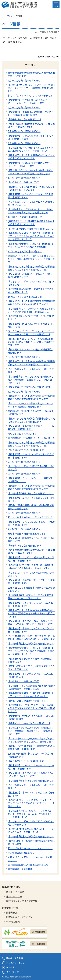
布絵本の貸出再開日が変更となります (27, 533)
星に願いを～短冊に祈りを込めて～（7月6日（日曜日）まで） (30, 413)
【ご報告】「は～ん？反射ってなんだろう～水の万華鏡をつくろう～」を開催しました (31, 149)
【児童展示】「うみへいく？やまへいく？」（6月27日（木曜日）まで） (31, 767)
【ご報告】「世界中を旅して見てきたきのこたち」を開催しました (31, 291)
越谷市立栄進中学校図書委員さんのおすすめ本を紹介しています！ (31, 74)
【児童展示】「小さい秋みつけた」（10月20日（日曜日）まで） (31, 675)
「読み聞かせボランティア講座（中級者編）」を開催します (31, 351)
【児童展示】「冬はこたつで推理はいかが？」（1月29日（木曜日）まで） (31, 164)
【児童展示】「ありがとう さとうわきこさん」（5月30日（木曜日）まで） (31, 774)
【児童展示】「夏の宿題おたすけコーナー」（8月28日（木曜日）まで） (31, 428)
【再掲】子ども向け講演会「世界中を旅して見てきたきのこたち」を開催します (31, 420)
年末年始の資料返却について (22, 853)
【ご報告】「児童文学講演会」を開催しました (31, 229)
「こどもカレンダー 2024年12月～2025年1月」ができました (31, 823)
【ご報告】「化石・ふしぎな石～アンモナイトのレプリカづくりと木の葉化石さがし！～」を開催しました (31, 803)
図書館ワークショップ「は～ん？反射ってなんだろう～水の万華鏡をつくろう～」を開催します (31, 259)
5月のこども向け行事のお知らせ (24, 80)
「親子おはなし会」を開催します (25, 119)
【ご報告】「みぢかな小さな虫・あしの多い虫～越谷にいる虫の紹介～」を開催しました (31, 566)
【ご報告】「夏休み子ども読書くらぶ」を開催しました (31, 318)
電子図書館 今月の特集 (20, 869)
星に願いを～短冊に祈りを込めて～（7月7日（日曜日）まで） (30, 755)
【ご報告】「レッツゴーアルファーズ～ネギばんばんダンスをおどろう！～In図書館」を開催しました (31, 708)
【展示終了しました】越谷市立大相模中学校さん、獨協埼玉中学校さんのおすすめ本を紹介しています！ (31, 613)
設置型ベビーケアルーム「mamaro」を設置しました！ (31, 859)
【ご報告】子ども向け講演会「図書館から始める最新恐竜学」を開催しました (31, 687)
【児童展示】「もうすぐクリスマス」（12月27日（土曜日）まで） (31, 196)
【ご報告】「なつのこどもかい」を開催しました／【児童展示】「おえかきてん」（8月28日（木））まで (31, 380)
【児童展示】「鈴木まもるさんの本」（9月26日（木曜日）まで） (31, 717)
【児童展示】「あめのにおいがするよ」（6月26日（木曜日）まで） (31, 456)
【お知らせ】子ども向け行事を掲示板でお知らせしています (31, 842)
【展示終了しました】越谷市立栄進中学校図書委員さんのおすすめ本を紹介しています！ (31, 268)
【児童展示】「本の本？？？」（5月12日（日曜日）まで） (31, 794)
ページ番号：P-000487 (47, 32)
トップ (6, 16)
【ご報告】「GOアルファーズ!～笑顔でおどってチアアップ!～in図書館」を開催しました (31, 310)
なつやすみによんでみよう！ (22, 434)
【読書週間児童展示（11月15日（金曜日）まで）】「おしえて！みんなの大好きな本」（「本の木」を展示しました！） (31, 651)
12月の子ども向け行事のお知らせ (25, 217)
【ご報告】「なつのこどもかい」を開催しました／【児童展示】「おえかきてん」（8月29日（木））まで (31, 731)
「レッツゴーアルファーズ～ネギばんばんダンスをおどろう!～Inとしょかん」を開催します (31, 740)
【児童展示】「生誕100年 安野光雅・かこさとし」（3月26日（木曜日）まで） (31, 113)
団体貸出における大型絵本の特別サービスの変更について (31, 589)
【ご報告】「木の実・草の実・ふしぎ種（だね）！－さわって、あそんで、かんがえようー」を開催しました (30, 814)
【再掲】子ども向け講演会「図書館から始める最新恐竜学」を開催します (31, 747)
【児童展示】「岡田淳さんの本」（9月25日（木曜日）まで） (31, 325)
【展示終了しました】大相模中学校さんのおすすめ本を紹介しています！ (31, 157)
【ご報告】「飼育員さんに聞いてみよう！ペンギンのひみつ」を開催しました (31, 830)
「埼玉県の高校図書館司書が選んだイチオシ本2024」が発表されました (31, 551)
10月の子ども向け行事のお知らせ (25, 297)
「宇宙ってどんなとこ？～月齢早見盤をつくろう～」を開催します (31, 668)
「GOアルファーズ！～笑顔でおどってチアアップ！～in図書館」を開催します (30, 405)
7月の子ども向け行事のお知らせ (24, 462)
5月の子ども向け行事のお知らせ (24, 513)
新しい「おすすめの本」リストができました (30, 95)
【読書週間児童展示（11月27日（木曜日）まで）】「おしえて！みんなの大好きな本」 (31, 245)
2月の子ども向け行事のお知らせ (24, 143)
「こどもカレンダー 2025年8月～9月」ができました (31, 370)
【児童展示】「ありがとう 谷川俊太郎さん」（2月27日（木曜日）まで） (31, 559)
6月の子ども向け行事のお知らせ (24, 474)
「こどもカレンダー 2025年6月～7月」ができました (31, 468)
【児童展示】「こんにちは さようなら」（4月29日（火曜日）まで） (31, 523)
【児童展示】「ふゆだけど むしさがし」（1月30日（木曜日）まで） (31, 581)
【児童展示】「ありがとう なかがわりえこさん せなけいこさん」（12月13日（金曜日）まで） (31, 622)
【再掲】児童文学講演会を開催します (27, 701)
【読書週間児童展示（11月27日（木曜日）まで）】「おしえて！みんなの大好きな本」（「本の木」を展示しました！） (31, 236)
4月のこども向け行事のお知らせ (24, 107)
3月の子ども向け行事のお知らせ (24, 131)
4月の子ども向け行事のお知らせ (24, 529)
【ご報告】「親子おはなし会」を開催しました (31, 493)
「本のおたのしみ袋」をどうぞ (24, 182)
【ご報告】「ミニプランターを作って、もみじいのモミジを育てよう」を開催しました (31, 211)
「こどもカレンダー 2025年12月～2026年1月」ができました (31, 203)
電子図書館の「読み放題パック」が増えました (31, 438)
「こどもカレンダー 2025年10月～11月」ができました (31, 283)
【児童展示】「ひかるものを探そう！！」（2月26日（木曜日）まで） (31, 137)
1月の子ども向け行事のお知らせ (24, 178)
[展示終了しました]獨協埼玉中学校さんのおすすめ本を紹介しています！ (31, 223)
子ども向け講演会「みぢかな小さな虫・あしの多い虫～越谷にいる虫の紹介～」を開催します (31, 637)
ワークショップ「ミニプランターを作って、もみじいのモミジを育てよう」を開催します (31, 333)
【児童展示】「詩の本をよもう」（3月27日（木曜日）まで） (31, 540)
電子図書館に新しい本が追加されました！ (29, 865)
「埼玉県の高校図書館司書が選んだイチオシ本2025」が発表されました (31, 125)
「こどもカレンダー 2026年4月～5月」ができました (31, 786)
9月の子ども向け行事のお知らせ (24, 357)
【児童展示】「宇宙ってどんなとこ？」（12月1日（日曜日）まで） (31, 630)
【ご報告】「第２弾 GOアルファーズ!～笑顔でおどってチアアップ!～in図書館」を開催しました (31, 88)
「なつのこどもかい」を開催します (26, 450)
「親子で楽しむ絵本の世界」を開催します (29, 387)
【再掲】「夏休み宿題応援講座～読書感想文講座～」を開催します (31, 507)
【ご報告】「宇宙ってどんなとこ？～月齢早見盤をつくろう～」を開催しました (31, 597)
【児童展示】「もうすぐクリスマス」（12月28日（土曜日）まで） (31, 604)
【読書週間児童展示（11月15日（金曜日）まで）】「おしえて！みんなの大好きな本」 (31, 695)
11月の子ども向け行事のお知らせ (25, 251)
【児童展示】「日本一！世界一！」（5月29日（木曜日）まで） (30, 480)
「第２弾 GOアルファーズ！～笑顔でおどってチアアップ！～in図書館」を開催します (31, 172)
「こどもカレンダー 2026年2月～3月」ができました (31, 574)
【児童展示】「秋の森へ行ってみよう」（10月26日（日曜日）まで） (30, 276)
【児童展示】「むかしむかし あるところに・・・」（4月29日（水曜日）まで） (28, 101)
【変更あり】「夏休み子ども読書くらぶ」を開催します (31, 499)
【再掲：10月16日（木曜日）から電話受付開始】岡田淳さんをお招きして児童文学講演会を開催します (31, 342)
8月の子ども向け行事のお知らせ (24, 391)
